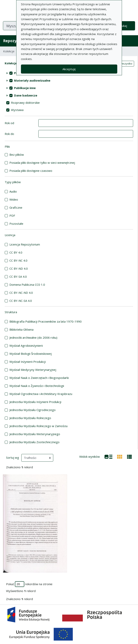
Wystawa (17, 110)
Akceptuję (69, 69)
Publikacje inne (25, 88)
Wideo (14, 199)
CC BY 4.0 (16, 252)
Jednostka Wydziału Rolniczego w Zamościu (38, 426)
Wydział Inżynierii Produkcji (28, 362)
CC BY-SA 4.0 (18, 277)
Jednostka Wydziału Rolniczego (30, 418)
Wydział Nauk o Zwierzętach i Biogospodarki (39, 378)
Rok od (9, 123)
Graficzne (16, 207)
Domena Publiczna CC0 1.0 (27, 285)
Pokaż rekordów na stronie (29, 584)
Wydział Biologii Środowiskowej (31, 354)
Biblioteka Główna (21, 329)
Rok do (9, 134)
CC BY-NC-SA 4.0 (21, 301)
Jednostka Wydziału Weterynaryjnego (35, 434)
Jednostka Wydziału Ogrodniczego (32, 410)
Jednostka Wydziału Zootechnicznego (34, 442)
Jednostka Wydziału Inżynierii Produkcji (35, 402)
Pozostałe (16, 224)
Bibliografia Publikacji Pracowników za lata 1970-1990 (46, 321)
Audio (13, 191)
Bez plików (17, 155)
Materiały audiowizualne (32, 80)
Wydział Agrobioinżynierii (26, 346)
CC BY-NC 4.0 (18, 260)
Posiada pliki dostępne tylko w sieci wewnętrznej (42, 163)
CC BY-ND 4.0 (19, 268)
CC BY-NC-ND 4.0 (21, 293)
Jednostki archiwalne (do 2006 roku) (33, 337)
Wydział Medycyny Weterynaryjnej (33, 370)
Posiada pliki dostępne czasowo (31, 171)
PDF (12, 216)
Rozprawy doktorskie (25, 103)
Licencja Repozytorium (25, 244)
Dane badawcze (26, 95)
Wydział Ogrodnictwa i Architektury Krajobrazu (41, 394)
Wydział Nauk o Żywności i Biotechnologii (37, 386)
